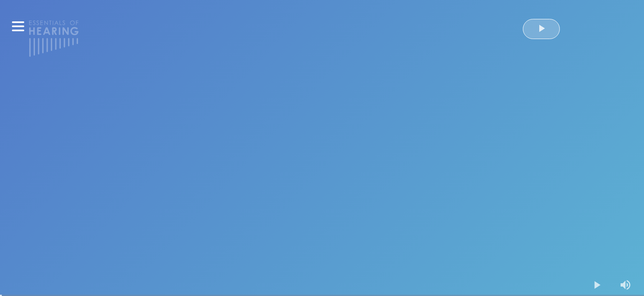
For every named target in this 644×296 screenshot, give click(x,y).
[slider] (322, 295)
